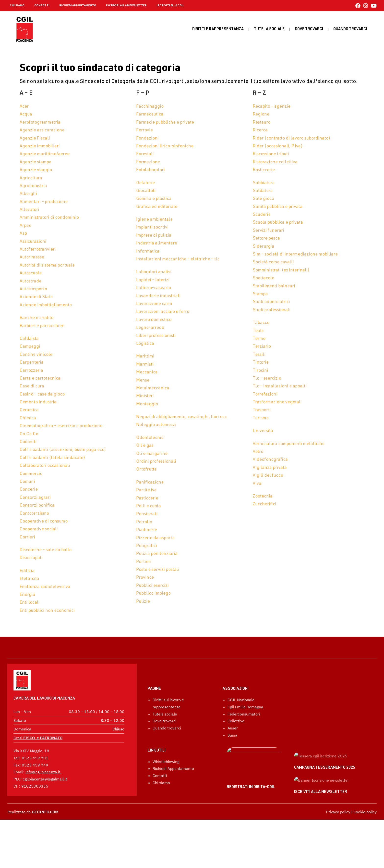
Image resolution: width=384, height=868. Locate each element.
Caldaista (29, 339)
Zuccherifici (264, 504)
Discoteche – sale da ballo (46, 550)
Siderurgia (264, 247)
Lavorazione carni (154, 304)
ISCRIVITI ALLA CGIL (170, 6)
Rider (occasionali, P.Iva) (278, 146)
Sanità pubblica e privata (278, 207)
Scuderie (262, 215)
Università (263, 431)
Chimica (28, 418)
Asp (23, 234)
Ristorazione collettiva (275, 162)
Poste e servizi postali (158, 570)
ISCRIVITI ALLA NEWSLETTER (126, 6)
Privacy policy (338, 860)
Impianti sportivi (152, 228)
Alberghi (28, 194)
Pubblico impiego (153, 594)
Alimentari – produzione (44, 202)
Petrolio (144, 522)
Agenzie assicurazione (42, 130)
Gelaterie (145, 183)
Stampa (260, 294)
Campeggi (30, 347)
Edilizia (27, 571)
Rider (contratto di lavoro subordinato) (292, 139)
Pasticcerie (147, 498)
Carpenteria (32, 363)
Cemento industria (38, 402)
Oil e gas (145, 446)
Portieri (144, 562)
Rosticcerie (264, 170)
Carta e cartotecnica (40, 379)
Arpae (25, 226)
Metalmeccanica (153, 388)
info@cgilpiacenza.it (43, 758)
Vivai (258, 484)
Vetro (258, 452)
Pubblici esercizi (152, 586)
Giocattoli (146, 191)
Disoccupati (31, 558)
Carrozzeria (31, 371)
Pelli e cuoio (148, 506)
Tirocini (260, 371)
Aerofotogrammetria (40, 123)
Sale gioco (263, 199)
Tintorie (261, 363)
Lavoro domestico (154, 320)
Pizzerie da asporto (155, 538)
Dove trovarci (309, 29)
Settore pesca (266, 239)
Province (145, 578)
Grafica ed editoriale (157, 207)
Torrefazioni (265, 395)
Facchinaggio (150, 107)
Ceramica (29, 410)
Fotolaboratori (150, 170)
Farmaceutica (150, 115)
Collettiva (236, 747)
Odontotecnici (150, 438)
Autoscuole (31, 273)
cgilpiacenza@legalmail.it (45, 766)
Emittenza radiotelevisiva (45, 587)
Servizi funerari (268, 231)
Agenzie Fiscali (35, 139)
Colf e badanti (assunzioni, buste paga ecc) (63, 450)
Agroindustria (33, 186)
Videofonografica (270, 460)
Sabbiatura (264, 183)
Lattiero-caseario (154, 288)
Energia (27, 595)
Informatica (148, 252)
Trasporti (262, 410)
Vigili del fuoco (268, 476)
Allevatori (29, 210)
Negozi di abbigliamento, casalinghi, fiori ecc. (182, 417)
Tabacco (261, 323)
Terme (259, 339)
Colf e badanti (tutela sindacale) (52, 458)
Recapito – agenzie (272, 107)
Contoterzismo (34, 514)
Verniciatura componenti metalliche (289, 444)
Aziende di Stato (36, 297)
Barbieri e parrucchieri (42, 326)
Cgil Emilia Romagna (245, 732)
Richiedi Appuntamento (173, 794)
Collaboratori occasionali (45, 466)
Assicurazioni (33, 242)
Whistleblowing (166, 787)
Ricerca (260, 130)
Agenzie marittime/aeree (45, 154)
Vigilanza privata (270, 468)
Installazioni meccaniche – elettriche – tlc (178, 259)
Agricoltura (31, 178)
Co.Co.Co (29, 434)
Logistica (145, 344)
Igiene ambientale (154, 220)
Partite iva (146, 490)
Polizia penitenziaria (157, 554)
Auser (233, 753)
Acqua (26, 115)
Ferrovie (144, 130)
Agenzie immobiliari (40, 146)
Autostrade (30, 281)
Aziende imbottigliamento (46, 305)
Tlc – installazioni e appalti (280, 386)
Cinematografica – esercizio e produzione (61, 426)
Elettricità (29, 579)
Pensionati (147, 514)
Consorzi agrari (35, 498)
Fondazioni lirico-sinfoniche (165, 146)
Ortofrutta (146, 470)
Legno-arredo (150, 328)
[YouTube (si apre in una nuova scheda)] (373, 6)
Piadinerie (147, 530)
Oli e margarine (152, 454)
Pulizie (143, 602)
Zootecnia (263, 497)
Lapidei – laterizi (153, 280)
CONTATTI (42, 6)
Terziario (262, 347)
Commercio (31, 474)
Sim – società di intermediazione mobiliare (295, 255)
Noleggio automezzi (156, 425)
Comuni (27, 482)
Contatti (160, 801)
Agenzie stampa (36, 162)
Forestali (145, 154)
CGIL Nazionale (241, 725)
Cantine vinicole (36, 355)
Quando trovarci (167, 753)
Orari (38, 724)
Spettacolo (264, 278)
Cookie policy (365, 860)
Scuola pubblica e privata (278, 223)
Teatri (259, 331)
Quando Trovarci (350, 29)
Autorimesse (32, 257)
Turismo (261, 418)
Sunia (232, 761)
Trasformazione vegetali (277, 402)
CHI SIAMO (17, 6)
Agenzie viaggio (36, 170)
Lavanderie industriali (158, 296)
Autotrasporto (33, 289)
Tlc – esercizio (267, 379)
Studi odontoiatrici (271, 302)
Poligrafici (147, 546)
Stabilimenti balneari (274, 286)
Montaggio (147, 404)
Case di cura (32, 386)
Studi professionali (272, 310)
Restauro (262, 123)
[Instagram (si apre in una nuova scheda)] (366, 6)
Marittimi (145, 357)
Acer (24, 107)
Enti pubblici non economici (47, 611)
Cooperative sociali (39, 529)
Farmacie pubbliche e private (165, 123)
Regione (261, 115)
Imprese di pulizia (154, 236)
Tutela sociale (269, 29)
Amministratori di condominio (49, 218)
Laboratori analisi (154, 272)
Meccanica (147, 372)
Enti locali (30, 603)
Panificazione (150, 483)
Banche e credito (36, 318)
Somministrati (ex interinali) (281, 270)
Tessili (259, 355)
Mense (143, 381)
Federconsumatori (244, 740)
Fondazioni (147, 139)
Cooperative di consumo (44, 522)
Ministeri (145, 396)
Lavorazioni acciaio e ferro (163, 312)
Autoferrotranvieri (38, 250)
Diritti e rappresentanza (218, 29)
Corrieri (27, 537)
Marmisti (145, 365)
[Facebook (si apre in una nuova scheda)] (358, 6)
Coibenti (28, 442)
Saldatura (263, 191)
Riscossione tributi (271, 154)
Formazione (148, 162)
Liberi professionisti (156, 336)
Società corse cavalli (273, 262)
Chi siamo (161, 808)
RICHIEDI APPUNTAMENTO (78, 6)
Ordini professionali (156, 462)
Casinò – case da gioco (42, 395)
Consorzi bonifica (37, 506)
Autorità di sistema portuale (47, 266)
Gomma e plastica (154, 199)
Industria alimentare (157, 243)
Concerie (29, 490)
